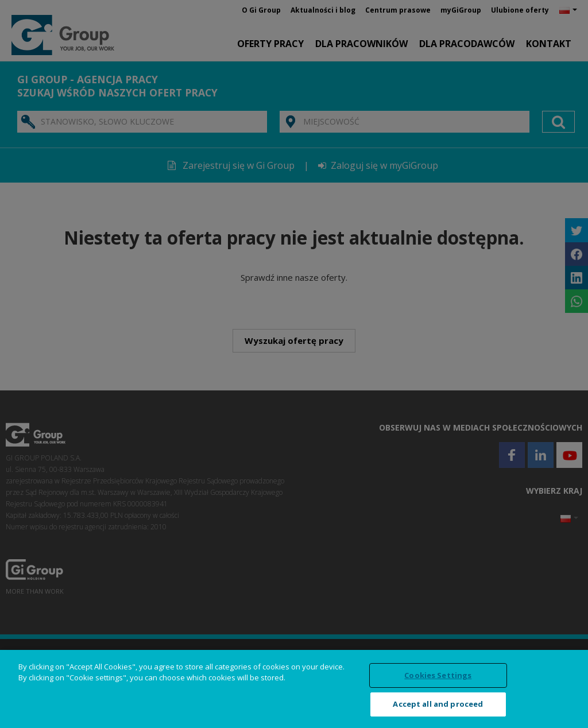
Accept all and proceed (438, 704)
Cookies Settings (438, 675)
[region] (294, 689)
